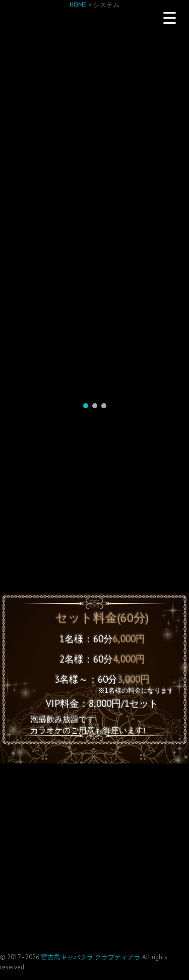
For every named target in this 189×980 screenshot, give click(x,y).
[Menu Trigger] (169, 18)
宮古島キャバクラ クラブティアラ (91, 957)
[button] (86, 406)
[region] (94, 264)
